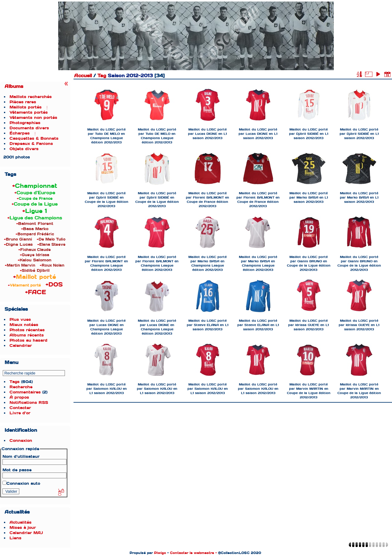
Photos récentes (27, 330)
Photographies (25, 123)
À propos (19, 397)
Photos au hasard (28, 340)
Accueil (83, 76)
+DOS (54, 285)
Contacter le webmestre (192, 553)
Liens (15, 538)
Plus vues (20, 319)
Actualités (21, 522)
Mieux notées (24, 325)
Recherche (21, 387)
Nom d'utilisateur (21, 456)
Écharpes (20, 133)
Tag (102, 76)
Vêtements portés (29, 112)
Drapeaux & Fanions (31, 144)
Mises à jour (23, 528)
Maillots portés (26, 107)
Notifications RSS (29, 402)
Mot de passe (17, 470)
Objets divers (24, 149)
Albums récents (27, 335)
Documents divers (29, 128)
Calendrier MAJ (26, 533)
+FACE (36, 292)
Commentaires (25, 392)
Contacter (20, 408)
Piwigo (160, 553)
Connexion (21, 440)
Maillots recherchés (31, 97)
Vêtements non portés (33, 118)
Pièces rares (23, 102)
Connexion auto (21, 483)
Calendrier (21, 345)
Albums (14, 86)
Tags (15, 382)
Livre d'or (20, 413)
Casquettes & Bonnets (34, 138)
